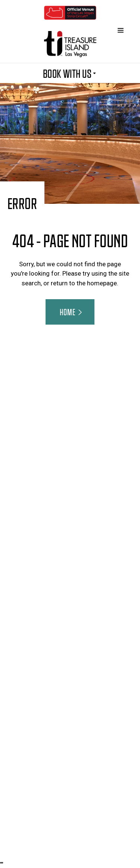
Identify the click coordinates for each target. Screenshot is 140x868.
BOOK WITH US (70, 73)
